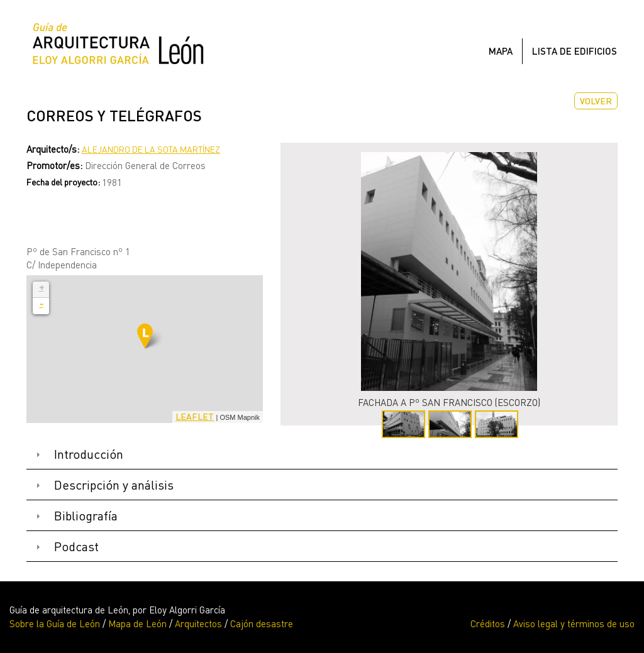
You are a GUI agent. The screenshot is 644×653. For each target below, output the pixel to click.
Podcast (76, 546)
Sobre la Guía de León (55, 623)
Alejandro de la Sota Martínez (151, 149)
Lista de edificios (575, 51)
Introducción (89, 454)
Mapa (501, 51)
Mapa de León (137, 623)
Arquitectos (198, 623)
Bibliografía (86, 516)
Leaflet (195, 416)
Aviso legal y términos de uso (574, 623)
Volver (596, 101)
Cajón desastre (262, 623)
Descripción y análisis (114, 485)
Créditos (488, 623)
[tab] (322, 455)
